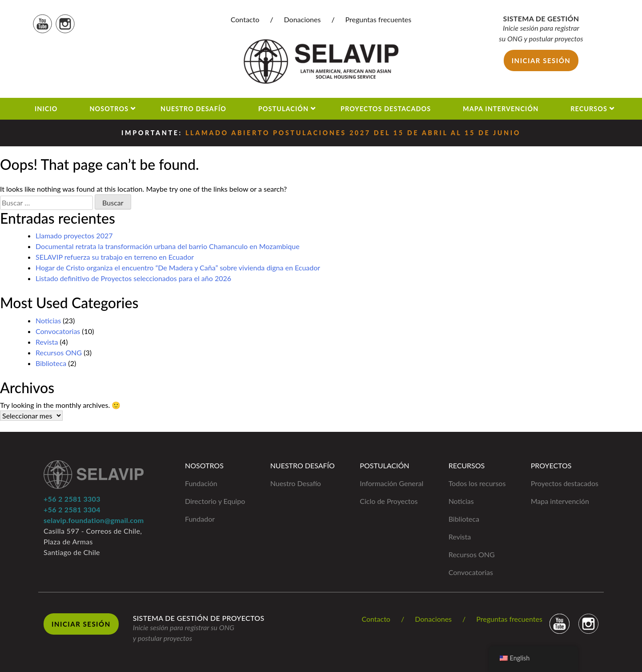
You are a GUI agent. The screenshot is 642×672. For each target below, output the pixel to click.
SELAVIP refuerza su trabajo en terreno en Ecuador (115, 257)
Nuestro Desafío (193, 109)
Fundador (200, 519)
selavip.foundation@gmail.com (94, 520)
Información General (391, 483)
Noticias (48, 320)
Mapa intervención (560, 501)
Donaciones (303, 19)
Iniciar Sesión (81, 624)
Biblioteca (51, 363)
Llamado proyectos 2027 (74, 235)
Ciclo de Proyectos (389, 501)
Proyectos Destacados (386, 109)
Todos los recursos (477, 483)
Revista (47, 342)
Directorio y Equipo (215, 501)
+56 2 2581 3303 (72, 499)
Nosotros (109, 109)
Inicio (46, 109)
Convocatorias (58, 331)
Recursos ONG (59, 352)
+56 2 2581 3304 (72, 509)
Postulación (283, 109)
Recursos (589, 109)
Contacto (245, 19)
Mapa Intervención (501, 109)
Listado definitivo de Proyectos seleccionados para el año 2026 (133, 278)
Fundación (201, 483)
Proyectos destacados (565, 483)
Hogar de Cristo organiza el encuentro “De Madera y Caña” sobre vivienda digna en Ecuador (178, 268)
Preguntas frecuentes (379, 19)
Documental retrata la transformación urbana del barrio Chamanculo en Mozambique (168, 246)
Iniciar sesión (541, 60)
